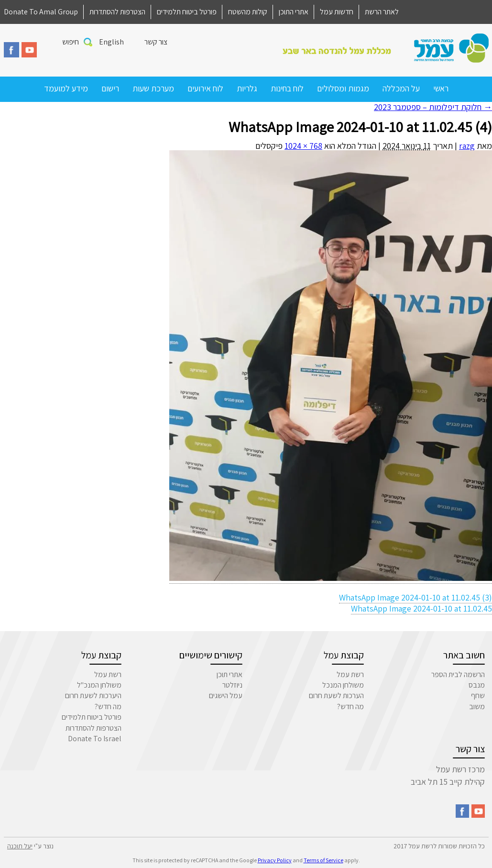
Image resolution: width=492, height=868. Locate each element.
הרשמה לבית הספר (458, 674)
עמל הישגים (226, 696)
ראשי (441, 88)
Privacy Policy (275, 860)
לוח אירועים (205, 88)
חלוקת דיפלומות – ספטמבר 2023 (433, 107)
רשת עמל (350, 674)
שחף (478, 696)
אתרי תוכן (230, 674)
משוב (477, 707)
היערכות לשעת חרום (93, 696)
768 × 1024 (303, 146)
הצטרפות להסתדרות (117, 12)
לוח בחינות (287, 88)
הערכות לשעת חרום (336, 696)
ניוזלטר (232, 685)
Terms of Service (323, 860)
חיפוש (71, 42)
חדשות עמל (337, 12)
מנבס (477, 685)
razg (467, 146)
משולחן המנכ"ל (99, 685)
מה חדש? (350, 707)
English (111, 42)
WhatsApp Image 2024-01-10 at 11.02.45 (421, 608)
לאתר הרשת (382, 12)
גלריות (247, 88)
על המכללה (401, 88)
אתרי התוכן (294, 12)
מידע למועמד (66, 88)
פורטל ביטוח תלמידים (187, 12)
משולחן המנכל (343, 685)
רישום (110, 88)
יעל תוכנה (20, 846)
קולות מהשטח (248, 12)
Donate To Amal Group (41, 12)
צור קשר (156, 42)
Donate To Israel (95, 739)
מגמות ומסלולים (343, 88)
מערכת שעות (153, 88)
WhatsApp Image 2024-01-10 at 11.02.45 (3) (415, 597)
